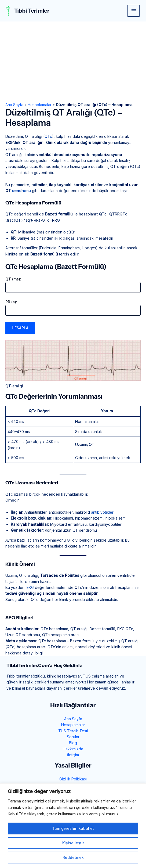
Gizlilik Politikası (73, 779)
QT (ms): (13, 279)
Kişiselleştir (73, 843)
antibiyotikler (102, 512)
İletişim (73, 755)
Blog (73, 743)
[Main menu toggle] (134, 11)
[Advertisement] (73, 62)
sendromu (21, 191)
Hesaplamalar (40, 105)
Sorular (73, 737)
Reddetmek (73, 857)
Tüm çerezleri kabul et (73, 828)
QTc (48, 136)
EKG (30, 587)
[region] (73, 826)
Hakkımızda (73, 749)
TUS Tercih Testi (73, 731)
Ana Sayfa (14, 105)
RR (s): (11, 302)
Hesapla (20, 328)
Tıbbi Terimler (32, 11)
